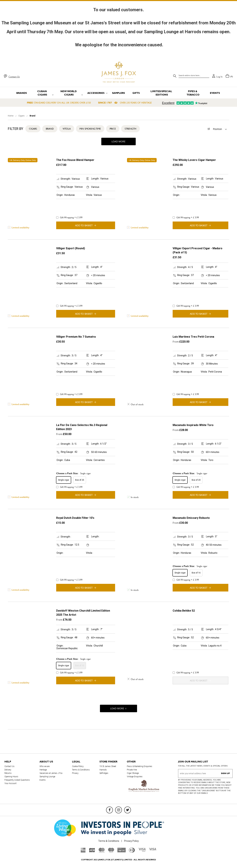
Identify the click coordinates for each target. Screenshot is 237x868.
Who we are (45, 766)
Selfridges (104, 773)
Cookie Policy (78, 766)
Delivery (8, 770)
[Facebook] (109, 810)
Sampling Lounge (47, 777)
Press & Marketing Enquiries (140, 766)
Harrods (103, 770)
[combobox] (194, 75)
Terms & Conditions (81, 770)
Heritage (43, 770)
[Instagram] (118, 810)
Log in (219, 77)
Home (11, 116)
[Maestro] (111, 852)
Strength (130, 129)
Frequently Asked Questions (17, 780)
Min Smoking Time (90, 129)
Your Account (10, 783)
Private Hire (132, 770)
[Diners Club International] (132, 852)
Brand (50, 129)
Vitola (67, 129)
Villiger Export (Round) (71, 248)
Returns (8, 773)
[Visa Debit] (142, 851)
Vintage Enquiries (135, 777)
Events (43, 780)
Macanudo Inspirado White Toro (193, 425)
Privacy (75, 773)
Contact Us (14, 77)
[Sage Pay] (121, 851)
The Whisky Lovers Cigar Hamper (194, 160)
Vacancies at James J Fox (51, 773)
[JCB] (92, 852)
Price (113, 129)
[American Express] (83, 852)
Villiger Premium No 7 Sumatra (76, 337)
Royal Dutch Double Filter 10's (75, 518)
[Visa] (153, 850)
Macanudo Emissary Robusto (191, 518)
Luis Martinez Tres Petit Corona (193, 337)
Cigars (22, 116)
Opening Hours (11, 777)
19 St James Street (108, 766)
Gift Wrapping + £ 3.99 (69, 217)
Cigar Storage (133, 773)
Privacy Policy (131, 841)
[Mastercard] (102, 852)
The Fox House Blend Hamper (75, 160)
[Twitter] (128, 810)
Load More (118, 141)
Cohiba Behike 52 (184, 611)
